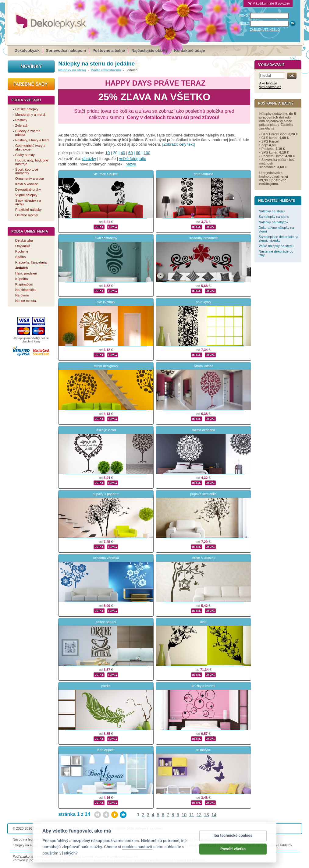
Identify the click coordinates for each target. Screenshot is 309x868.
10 (108, 153)
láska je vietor (106, 430)
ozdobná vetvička (106, 558)
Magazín (92, 839)
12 (199, 815)
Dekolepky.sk (27, 50)
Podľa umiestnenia (106, 70)
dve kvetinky (106, 302)
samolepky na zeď (202, 845)
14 (214, 815)
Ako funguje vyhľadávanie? (270, 85)
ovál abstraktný (106, 238)
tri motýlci (203, 750)
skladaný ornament (203, 238)
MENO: (244, 16)
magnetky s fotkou (53, 845)
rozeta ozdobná (204, 430)
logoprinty (144, 845)
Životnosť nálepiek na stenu (62, 839)
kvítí (204, 622)
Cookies (185, 839)
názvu (131, 164)
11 (191, 815)
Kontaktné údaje (189, 50)
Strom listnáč (204, 366)
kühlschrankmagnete (118, 845)
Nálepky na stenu (72, 70)
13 (206, 815)
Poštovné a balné (109, 50)
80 (138, 153)
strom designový (106, 366)
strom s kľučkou (204, 558)
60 (130, 153)
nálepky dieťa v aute (84, 845)
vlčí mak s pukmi (106, 174)
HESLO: (245, 24)
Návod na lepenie (26, 839)
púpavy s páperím (106, 494)
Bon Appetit (106, 750)
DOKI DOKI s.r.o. (86, 828)
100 (147, 153)
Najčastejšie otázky (149, 50)
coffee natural (106, 622)
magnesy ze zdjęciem (169, 845)
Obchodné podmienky (117, 839)
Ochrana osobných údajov (156, 839)
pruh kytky (203, 302)
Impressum (237, 839)
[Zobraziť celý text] (179, 144)
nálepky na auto (25, 845)
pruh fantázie (204, 174)
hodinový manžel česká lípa (239, 845)
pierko (106, 686)
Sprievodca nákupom (66, 50)
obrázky (89, 159)
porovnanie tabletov (277, 845)
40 (123, 153)
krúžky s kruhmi (203, 686)
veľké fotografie (133, 159)
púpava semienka (203, 494)
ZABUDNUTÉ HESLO (265, 30)
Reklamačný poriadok (210, 839)
